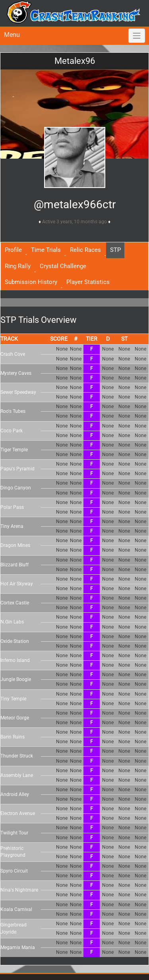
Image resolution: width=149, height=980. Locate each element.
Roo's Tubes (13, 411)
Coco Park (12, 431)
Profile (13, 250)
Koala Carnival (16, 909)
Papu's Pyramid (17, 469)
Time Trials (46, 250)
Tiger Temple (14, 450)
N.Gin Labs (12, 622)
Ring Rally (18, 266)
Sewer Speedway (18, 392)
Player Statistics (88, 282)
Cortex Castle (15, 603)
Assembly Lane (17, 775)
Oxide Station (15, 641)
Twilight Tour (14, 833)
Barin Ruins (13, 737)
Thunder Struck (17, 756)
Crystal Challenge (63, 266)
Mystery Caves (16, 373)
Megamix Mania (18, 947)
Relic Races (85, 250)
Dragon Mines (15, 545)
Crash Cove (13, 354)
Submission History (31, 282)
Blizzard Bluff (15, 565)
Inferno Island (15, 660)
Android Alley (15, 794)
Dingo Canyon (16, 488)
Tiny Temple (13, 699)
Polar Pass (12, 507)
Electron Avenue (18, 813)
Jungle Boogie (16, 679)
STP (115, 250)
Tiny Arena (12, 526)
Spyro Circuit (14, 871)
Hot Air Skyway (17, 584)
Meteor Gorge (15, 718)
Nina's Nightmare (19, 890)
